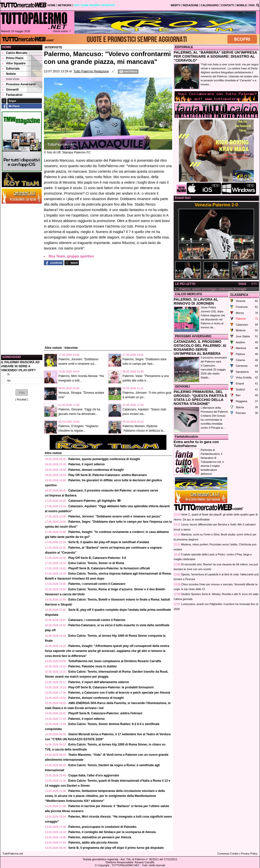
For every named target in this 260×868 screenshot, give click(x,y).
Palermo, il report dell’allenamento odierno (99, 682)
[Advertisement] (22, 279)
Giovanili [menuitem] (10, 90)
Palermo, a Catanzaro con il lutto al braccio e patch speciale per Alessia (119, 693)
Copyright (104, 865)
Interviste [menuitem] (11, 79)
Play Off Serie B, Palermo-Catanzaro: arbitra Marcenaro (108, 475)
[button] (22, 392)
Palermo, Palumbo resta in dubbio (93, 666)
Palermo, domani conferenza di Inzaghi (96, 470)
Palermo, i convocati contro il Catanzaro (97, 584)
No (9, 380)
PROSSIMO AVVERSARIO (193, 336)
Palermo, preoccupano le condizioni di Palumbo (102, 827)
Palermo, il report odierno (87, 464)
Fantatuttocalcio (187, 437)
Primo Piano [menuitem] (13, 58)
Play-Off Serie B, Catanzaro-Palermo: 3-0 (97, 558)
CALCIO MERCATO (189, 294)
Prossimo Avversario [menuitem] (19, 84)
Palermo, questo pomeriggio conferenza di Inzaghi (104, 459)
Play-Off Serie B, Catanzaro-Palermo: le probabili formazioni (111, 687)
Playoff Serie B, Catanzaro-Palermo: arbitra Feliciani (105, 713)
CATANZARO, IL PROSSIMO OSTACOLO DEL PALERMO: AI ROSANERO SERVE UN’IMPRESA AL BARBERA (200, 348)
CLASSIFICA (239, 295)
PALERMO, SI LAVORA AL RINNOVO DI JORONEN (196, 301)
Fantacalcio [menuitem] (12, 95)
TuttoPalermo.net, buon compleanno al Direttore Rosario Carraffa (115, 661)
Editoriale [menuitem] (11, 69)
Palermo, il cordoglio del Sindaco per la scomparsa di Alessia (112, 832)
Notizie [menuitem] (9, 74)
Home (7, 47)
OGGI (242, 284)
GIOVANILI (182, 386)
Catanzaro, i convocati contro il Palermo (97, 620)
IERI (254, 284)
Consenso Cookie (228, 854)
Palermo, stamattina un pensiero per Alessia (100, 837)
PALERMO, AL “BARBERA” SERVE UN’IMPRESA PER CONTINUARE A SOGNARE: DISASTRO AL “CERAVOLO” (215, 56)
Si (8, 374)
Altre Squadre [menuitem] (14, 63)
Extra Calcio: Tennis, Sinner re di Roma (96, 563)
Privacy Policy (249, 854)
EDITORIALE (184, 47)
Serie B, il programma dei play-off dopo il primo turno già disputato (116, 848)
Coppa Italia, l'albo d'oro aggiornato (94, 775)
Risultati (22, 399)
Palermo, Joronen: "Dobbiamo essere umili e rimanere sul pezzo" (115, 516)
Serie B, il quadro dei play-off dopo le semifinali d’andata (109, 542)
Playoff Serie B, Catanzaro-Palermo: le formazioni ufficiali (109, 568)
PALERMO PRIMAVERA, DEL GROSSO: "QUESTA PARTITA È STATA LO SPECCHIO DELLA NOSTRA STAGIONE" (200, 398)
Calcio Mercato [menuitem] (15, 53)
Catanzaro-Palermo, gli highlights (93, 501)
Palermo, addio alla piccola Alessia (93, 843)
